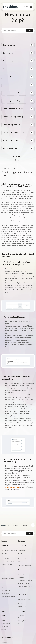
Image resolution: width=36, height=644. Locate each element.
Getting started (9, 45)
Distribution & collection (9, 550)
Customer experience (25, 581)
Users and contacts (10, 77)
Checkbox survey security (13, 117)
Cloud (3, 588)
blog (3, 621)
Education (21, 562)
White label (5, 594)
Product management (25, 586)
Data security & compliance (14, 133)
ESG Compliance (24, 607)
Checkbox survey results (12, 69)
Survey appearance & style (13, 93)
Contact (21, 618)
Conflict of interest (24, 604)
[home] (11, 7)
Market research (23, 575)
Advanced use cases (10, 141)
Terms (20, 624)
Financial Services (24, 556)
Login (26, 7)
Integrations (5, 642)
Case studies (6, 624)
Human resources (24, 584)
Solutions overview (24, 565)
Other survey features (12, 125)
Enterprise (21, 578)
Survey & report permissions (14, 109)
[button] (31, 7)
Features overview (7, 578)
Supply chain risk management (24, 600)
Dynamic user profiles (9, 562)
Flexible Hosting (7, 565)
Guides (4, 629)
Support (24, 525)
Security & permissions (9, 559)
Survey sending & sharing (13, 85)
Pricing (15, 525)
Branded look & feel (8, 597)
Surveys (4, 553)
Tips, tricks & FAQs (10, 148)
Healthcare (22, 550)
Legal (20, 553)
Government (22, 559)
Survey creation (9, 53)
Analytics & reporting (8, 556)
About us (21, 615)
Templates (5, 626)
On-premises (6, 591)
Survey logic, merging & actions (15, 101)
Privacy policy (23, 621)
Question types (9, 61)
